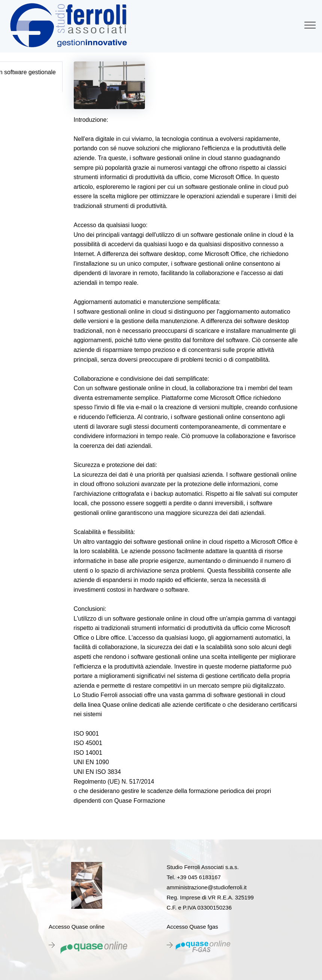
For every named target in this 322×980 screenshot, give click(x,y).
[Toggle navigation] (310, 25)
